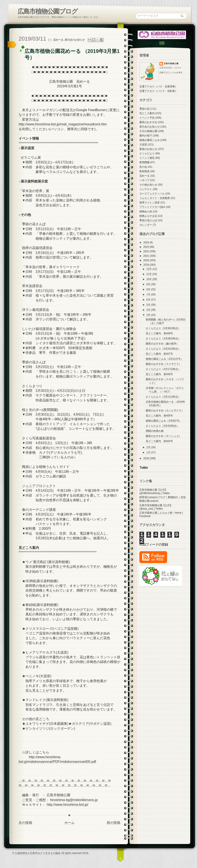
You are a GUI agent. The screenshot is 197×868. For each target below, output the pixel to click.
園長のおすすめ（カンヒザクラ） (165, 411)
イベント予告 (147, 118)
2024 (147, 242)
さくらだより (147, 153)
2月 (149, 447)
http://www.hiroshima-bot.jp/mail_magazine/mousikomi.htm (63, 124)
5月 (149, 305)
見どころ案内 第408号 (159, 333)
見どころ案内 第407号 (159, 354)
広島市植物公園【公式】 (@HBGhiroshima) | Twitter (155, 491)
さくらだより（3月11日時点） (163, 397)
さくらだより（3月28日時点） (163, 338)
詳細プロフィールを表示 (171, 72)
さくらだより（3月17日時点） (163, 369)
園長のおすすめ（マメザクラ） (164, 364)
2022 (147, 251)
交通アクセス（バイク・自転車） (158, 91)
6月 (149, 300)
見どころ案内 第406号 (159, 374)
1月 (149, 452)
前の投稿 (114, 823)
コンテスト (146, 189)
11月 (149, 274)
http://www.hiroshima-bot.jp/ (67, 805)
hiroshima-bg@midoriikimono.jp (74, 800)
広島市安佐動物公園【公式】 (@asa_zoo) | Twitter (156, 507)
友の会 (143, 167)
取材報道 (144, 171)
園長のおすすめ (148, 122)
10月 (149, 279)
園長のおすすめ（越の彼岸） (162, 344)
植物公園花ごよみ (150, 140)
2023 (147, 247)
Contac (162, 43)
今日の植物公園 (148, 131)
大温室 (143, 144)
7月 (149, 295)
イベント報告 (147, 158)
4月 (149, 310)
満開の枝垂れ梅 (155, 431)
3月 (149, 315)
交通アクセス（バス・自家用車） (158, 86)
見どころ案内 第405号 (159, 416)
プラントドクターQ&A (152, 207)
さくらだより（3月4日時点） (162, 426)
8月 (149, 289)
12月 (149, 269)
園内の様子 (146, 136)
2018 (147, 458)
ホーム (69, 823)
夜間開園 (144, 162)
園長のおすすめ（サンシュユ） (164, 436)
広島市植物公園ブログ (48, 11)
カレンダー (146, 225)
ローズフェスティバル (152, 194)
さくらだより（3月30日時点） (163, 328)
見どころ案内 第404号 (159, 441)
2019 (147, 265)
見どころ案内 (147, 113)
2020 (147, 260)
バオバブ (144, 180)
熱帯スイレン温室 (150, 202)
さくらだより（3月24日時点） (163, 349)
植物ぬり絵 (146, 211)
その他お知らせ (148, 185)
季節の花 (144, 109)
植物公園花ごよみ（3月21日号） (164, 359)
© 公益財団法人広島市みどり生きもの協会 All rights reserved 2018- (51, 853)
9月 (149, 284)
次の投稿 (25, 823)
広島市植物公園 (171, 64)
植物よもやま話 (148, 216)
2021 (147, 256)
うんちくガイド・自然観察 (155, 198)
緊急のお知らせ (148, 149)
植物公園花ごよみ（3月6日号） (164, 421)
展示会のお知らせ (75, 40)
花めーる (58, 40)
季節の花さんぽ (148, 220)
